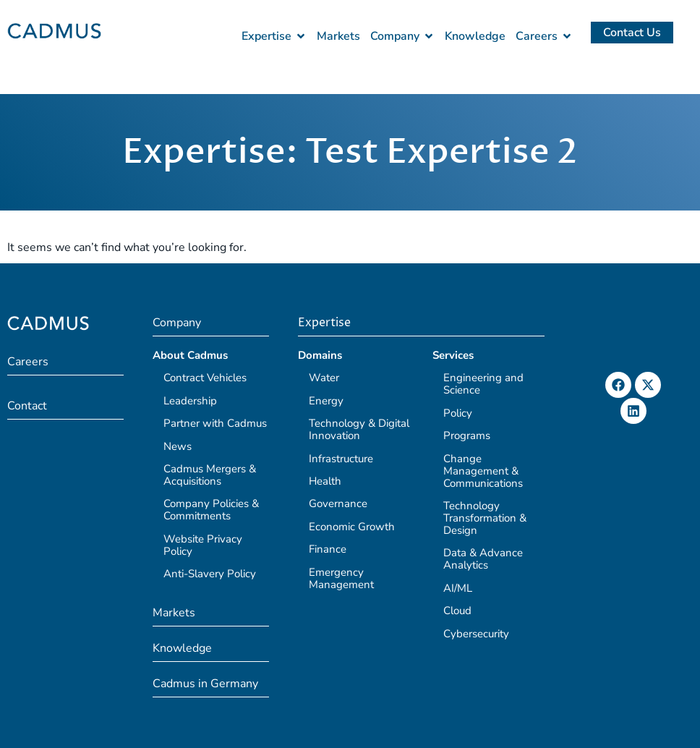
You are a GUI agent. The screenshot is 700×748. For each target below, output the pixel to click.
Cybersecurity (476, 634)
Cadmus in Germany (205, 684)
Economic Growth (352, 527)
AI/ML (458, 588)
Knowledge (182, 648)
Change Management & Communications (483, 471)
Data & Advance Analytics (483, 559)
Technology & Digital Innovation (359, 429)
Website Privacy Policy (203, 545)
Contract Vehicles (205, 378)
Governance (338, 503)
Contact (27, 406)
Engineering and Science (483, 384)
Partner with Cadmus (215, 423)
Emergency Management (341, 578)
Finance (328, 549)
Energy (326, 401)
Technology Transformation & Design (485, 518)
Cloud (457, 611)
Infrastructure (341, 459)
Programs (467, 435)
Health (325, 481)
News (178, 446)
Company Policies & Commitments (211, 510)
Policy (458, 413)
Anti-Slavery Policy (210, 574)
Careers (28, 362)
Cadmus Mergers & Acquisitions (210, 475)
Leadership (190, 401)
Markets (174, 613)
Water (324, 378)
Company (177, 323)
